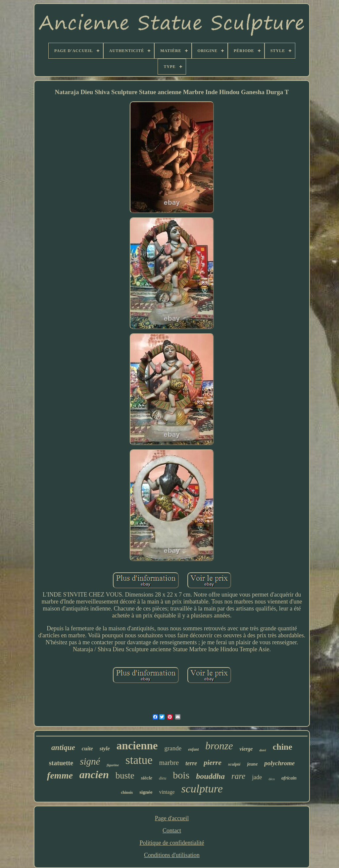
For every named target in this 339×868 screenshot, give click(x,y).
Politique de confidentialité (172, 843)
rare (238, 776)
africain (289, 778)
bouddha (210, 776)
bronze (219, 746)
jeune (252, 764)
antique (63, 748)
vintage (167, 792)
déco (272, 779)
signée (146, 792)
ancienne (137, 746)
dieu (163, 778)
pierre (213, 762)
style (105, 749)
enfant (193, 749)
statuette (61, 763)
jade (257, 777)
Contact (172, 831)
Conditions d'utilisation (172, 855)
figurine (113, 765)
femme (60, 775)
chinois (127, 792)
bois (181, 775)
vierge (246, 749)
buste (125, 776)
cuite (87, 749)
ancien (94, 775)
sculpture (202, 789)
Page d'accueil (172, 818)
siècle (147, 778)
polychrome (279, 763)
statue (139, 760)
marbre (169, 763)
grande (173, 748)
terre (191, 763)
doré (263, 750)
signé (90, 761)
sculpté (234, 764)
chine (283, 747)
